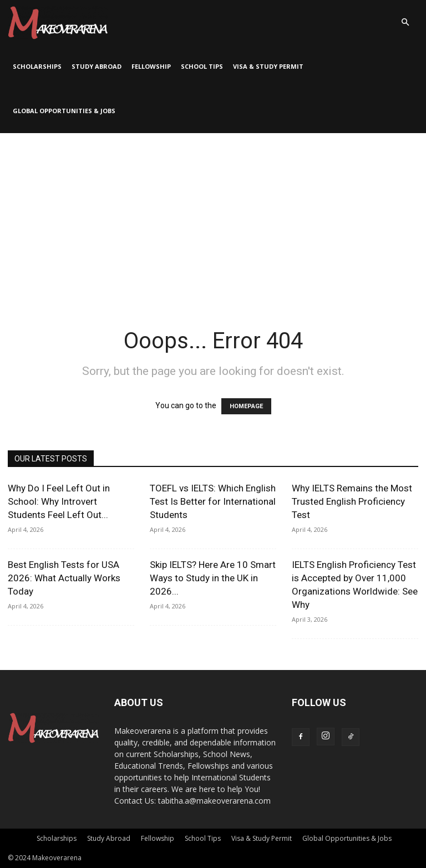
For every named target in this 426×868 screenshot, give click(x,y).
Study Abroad (97, 66)
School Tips (202, 66)
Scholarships (37, 66)
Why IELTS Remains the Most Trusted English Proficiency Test (352, 501)
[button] (405, 22)
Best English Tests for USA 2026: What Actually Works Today (64, 578)
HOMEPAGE (246, 406)
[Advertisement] (213, 216)
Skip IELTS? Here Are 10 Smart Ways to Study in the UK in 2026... (213, 578)
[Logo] (58, 22)
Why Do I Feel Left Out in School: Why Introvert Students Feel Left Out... (59, 501)
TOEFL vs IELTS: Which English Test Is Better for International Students (213, 501)
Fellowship (151, 66)
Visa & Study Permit (268, 66)
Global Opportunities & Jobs (64, 111)
